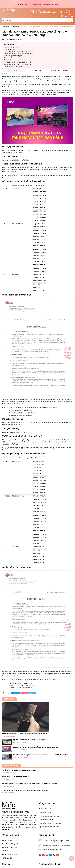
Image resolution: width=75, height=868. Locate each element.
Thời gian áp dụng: (10, 49)
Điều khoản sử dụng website (11, 844)
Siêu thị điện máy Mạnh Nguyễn (12, 71)
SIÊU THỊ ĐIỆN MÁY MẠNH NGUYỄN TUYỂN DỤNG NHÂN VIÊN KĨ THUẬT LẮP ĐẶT (30, 784)
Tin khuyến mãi (15, 27)
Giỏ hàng (67, 16)
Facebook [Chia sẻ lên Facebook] (15, 693)
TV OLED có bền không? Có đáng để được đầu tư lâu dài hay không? (36, 747)
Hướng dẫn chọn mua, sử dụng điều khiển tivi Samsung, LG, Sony (25, 734)
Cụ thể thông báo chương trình (14, 56)
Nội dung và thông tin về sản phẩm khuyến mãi (19, 54)
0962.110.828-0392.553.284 (52, 845)
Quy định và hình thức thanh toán (49, 816)
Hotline (44, 11)
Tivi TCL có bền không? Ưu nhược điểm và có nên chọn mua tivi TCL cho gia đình (40, 755)
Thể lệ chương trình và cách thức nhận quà (17, 52)
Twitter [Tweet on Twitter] (32, 693)
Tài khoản (65, 11)
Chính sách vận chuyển (10, 847)
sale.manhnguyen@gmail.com (52, 850)
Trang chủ (6, 27)
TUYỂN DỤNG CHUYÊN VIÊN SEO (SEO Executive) (19, 770)
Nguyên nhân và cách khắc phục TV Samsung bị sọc (31, 740)
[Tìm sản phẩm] (37, 20)
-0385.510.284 (66, 845)
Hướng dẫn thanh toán (46, 820)
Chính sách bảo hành (9, 851)
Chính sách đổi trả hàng (10, 855)
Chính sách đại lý (8, 840)
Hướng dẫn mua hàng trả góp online (50, 823)
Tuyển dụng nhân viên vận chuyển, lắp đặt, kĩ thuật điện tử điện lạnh (25, 790)
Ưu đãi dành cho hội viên (46, 809)
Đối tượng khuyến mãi (11, 47)
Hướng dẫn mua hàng (45, 813)
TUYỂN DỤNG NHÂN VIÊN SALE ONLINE (16, 777)
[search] (70, 20)
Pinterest (24, 693)
